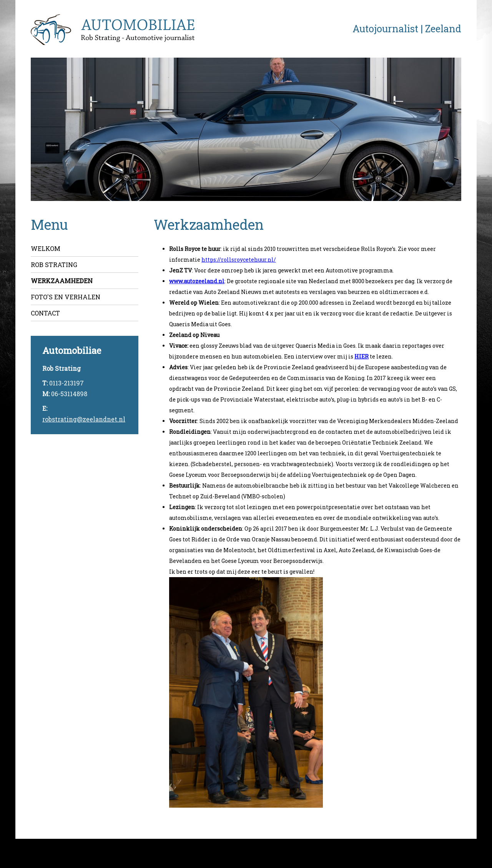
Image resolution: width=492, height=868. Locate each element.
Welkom (46, 248)
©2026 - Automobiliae (48, 852)
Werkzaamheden (62, 281)
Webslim (463, 852)
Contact (45, 313)
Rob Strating (54, 265)
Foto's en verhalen (66, 297)
